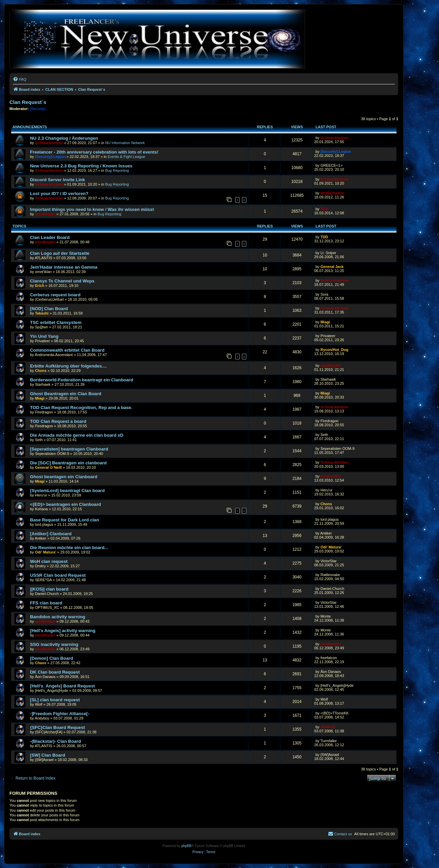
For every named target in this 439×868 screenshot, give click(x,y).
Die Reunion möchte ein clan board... (69, 548)
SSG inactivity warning (54, 644)
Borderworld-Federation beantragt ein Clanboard (82, 380)
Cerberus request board (55, 295)
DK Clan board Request (55, 672)
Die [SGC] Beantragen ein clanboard (68, 463)
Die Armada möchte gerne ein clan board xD (77, 435)
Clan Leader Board (50, 237)
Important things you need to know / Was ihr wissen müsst (92, 209)
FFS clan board (46, 603)
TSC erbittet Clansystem (56, 322)
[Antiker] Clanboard (51, 534)
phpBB (186, 846)
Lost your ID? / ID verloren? (59, 194)
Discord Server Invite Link (58, 180)
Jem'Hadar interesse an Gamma (64, 267)
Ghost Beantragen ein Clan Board (66, 394)
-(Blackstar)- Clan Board (56, 741)
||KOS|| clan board (49, 589)
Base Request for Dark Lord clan (64, 520)
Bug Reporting (117, 170)
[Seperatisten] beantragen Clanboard (69, 449)
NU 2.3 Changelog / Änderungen (64, 138)
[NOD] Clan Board (49, 309)
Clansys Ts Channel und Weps (62, 281)
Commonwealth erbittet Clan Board (67, 350)
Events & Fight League (126, 157)
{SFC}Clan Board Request (58, 727)
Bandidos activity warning (58, 617)
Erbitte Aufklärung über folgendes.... (68, 366)
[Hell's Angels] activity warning (63, 631)
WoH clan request (49, 561)
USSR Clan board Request (58, 575)
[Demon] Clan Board (51, 658)
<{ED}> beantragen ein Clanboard (65, 504)
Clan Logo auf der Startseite (60, 253)
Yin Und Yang (44, 336)
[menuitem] (20, 79)
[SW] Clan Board (48, 755)
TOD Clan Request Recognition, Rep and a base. (81, 408)
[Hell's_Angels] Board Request (62, 686)
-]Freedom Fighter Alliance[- (60, 714)
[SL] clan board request (55, 700)
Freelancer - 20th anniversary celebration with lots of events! (94, 152)
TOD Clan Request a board (58, 421)
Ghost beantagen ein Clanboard (64, 477)
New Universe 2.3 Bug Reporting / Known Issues (81, 166)
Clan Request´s (28, 102)
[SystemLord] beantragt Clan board (67, 491)
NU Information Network (125, 143)
